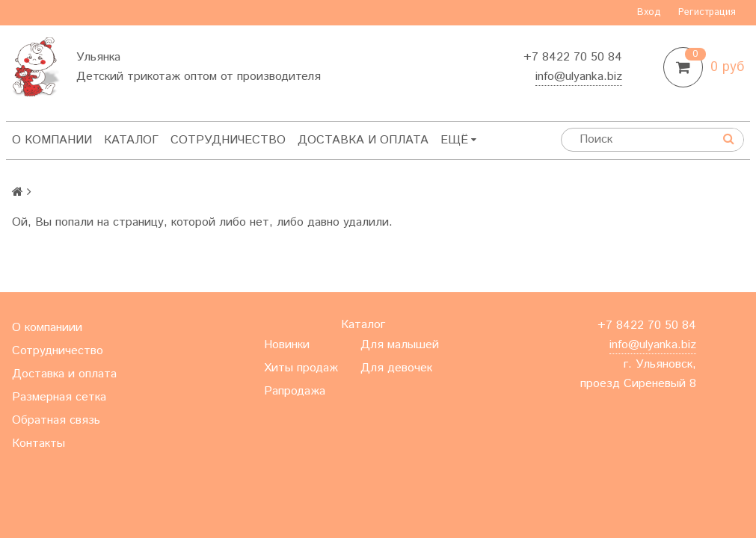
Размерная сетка (59, 397)
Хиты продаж (301, 368)
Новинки (287, 345)
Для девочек (396, 368)
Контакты (39, 443)
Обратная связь (56, 420)
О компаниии (47, 328)
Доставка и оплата (363, 140)
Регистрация (707, 12)
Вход (649, 12)
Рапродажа (295, 391)
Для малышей (400, 345)
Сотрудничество (228, 140)
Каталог (131, 140)
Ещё (458, 140)
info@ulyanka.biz (579, 77)
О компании (52, 140)
